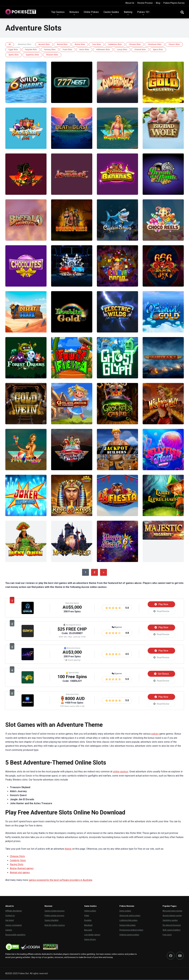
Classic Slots (174, 44)
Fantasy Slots (50, 50)
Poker (87, 916)
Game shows (90, 940)
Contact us (10, 916)
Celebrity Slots (18, 861)
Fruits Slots (67, 50)
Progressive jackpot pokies (131, 930)
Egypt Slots (13, 50)
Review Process (145, 3)
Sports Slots (14, 55)
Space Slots (158, 50)
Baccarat (88, 930)
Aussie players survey (172, 916)
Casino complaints (14, 926)
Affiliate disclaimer (14, 911)
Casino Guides (111, 12)
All (10, 44)
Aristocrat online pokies (130, 916)
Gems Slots (84, 50)
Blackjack (88, 926)
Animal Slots (62, 44)
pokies (155, 734)
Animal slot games (20, 873)
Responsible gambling (15, 935)
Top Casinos (58, 12)
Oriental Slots (140, 50)
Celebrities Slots (115, 44)
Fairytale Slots (31, 50)
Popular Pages (170, 906)
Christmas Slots (155, 44)
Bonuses (74, 12)
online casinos (121, 772)
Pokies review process (54, 916)
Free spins (167, 935)
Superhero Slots (32, 55)
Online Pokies (91, 12)
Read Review (161, 611)
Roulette (88, 921)
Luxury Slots (122, 50)
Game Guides (90, 906)
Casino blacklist (51, 921)
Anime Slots (80, 44)
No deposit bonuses (172, 926)
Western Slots (52, 55)
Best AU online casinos (55, 926)
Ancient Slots (44, 44)
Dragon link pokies (128, 926)
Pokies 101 (143, 12)
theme (68, 849)
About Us (130, 3)
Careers (9, 930)
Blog (158, 3)
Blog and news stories (172, 911)
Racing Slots (17, 865)
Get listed (10, 921)
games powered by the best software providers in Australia (60, 881)
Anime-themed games (22, 869)
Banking (128, 12)
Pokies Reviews (127, 906)
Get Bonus (161, 674)
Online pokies (90, 911)
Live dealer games (92, 935)
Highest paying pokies (129, 935)
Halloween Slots (103, 50)
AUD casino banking (171, 930)
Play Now (161, 604)
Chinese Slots (135, 44)
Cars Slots (96, 44)
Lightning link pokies (128, 921)
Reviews (48, 906)
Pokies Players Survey (174, 3)
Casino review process (55, 911)
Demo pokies (125, 911)
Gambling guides (170, 921)
